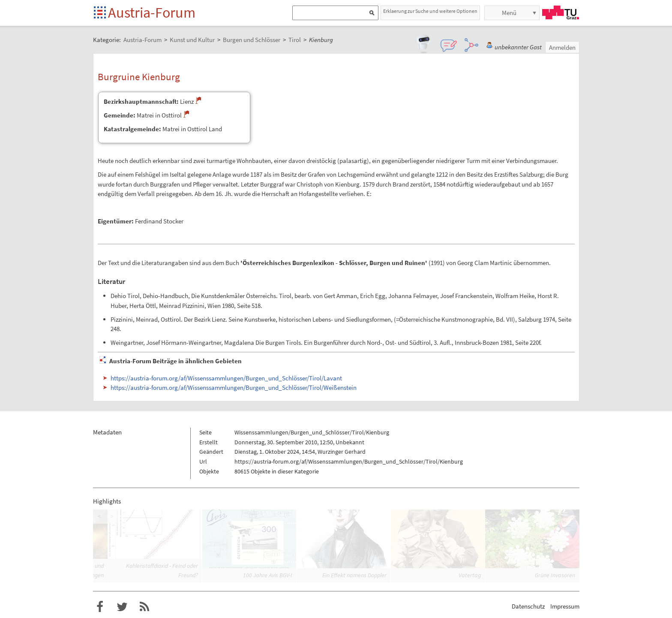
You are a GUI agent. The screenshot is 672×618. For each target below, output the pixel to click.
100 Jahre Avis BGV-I (268, 575)
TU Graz (561, 12)
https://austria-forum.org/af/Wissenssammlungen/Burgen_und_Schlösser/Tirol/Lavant (226, 378)
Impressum (565, 606)
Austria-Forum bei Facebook (100, 607)
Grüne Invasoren (555, 575)
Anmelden (562, 47)
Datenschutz (528, 606)
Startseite (100, 13)
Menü (509, 13)
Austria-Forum (152, 12)
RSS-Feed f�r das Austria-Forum (144, 607)
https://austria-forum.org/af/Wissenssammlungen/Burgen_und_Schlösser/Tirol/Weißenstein (234, 387)
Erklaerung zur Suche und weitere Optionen (430, 11)
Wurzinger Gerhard (342, 452)
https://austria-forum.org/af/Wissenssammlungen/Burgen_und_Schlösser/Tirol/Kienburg (349, 461)
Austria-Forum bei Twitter (122, 607)
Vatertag (470, 575)
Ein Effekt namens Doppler (354, 575)
